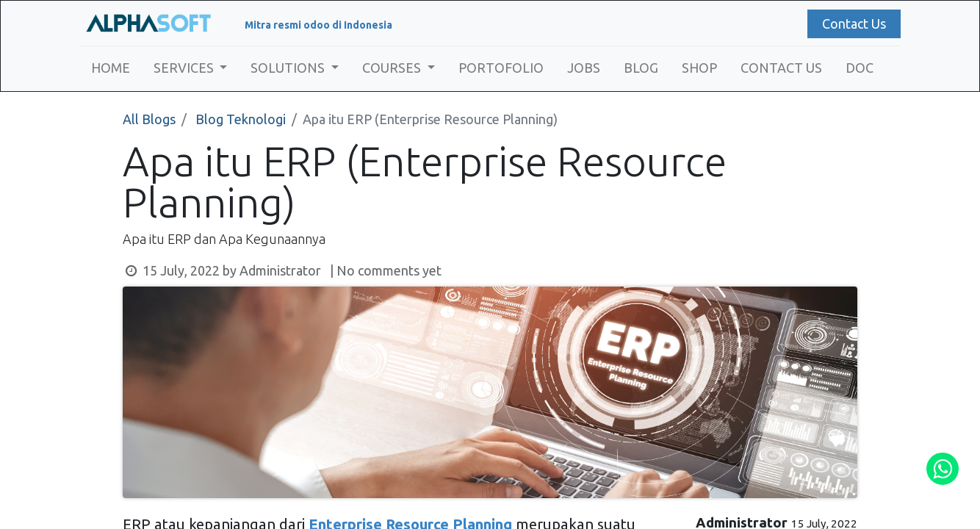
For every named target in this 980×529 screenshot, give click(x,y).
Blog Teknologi (241, 119)
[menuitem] (114, 68)
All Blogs (149, 119)
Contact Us (851, 24)
